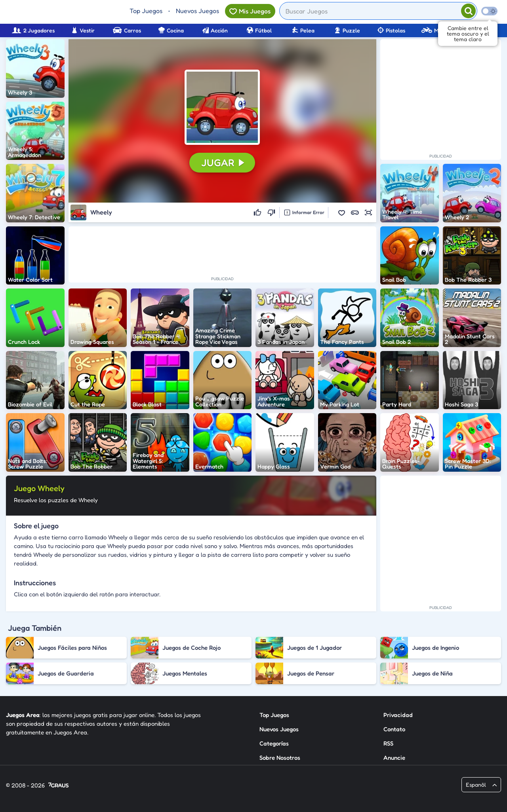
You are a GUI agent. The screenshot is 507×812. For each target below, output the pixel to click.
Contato (394, 729)
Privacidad (398, 715)
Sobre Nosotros (280, 758)
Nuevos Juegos (197, 11)
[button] (222, 107)
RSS (388, 743)
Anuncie (394, 758)
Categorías (274, 743)
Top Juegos (146, 11)
